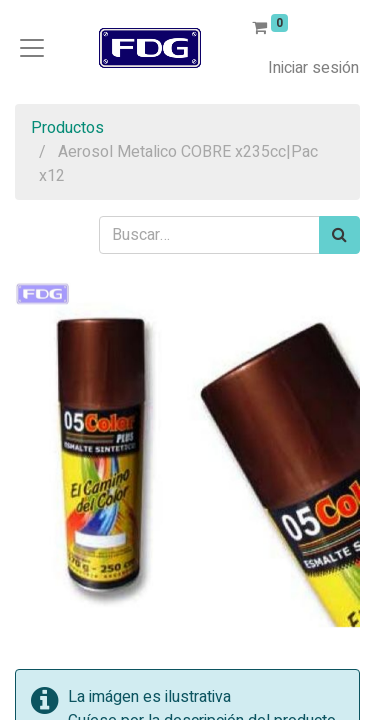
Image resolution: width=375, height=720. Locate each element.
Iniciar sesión (313, 68)
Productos (67, 128)
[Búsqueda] (339, 235)
